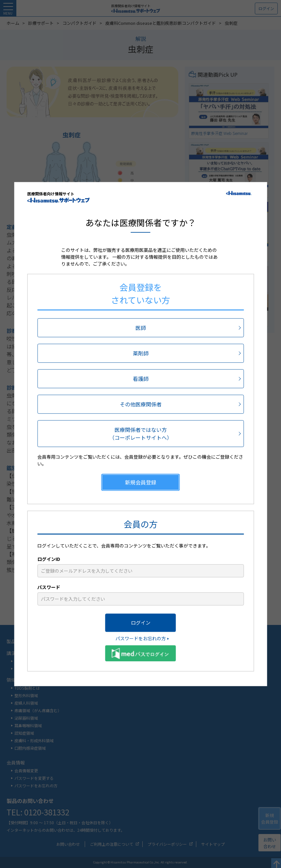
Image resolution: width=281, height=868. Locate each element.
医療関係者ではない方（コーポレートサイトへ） (141, 434)
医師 (141, 328)
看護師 (141, 379)
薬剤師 (141, 353)
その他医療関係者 (141, 404)
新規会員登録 (141, 482)
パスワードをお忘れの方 (141, 638)
